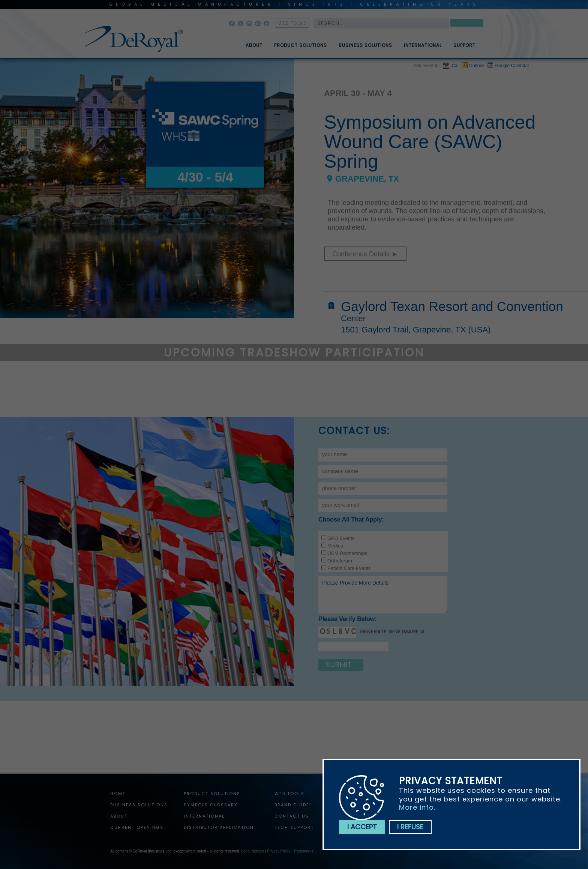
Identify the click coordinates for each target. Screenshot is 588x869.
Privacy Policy (279, 851)
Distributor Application (219, 827)
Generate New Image (389, 632)
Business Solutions (365, 48)
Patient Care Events (349, 568)
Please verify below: (348, 619)
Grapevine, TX (367, 179)
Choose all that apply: (351, 519)
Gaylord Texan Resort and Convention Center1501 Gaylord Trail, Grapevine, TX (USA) (452, 317)
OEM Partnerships (347, 553)
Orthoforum (340, 561)
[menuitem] (249, 42)
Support (464, 48)
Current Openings (137, 827)
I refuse (410, 827)
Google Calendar (512, 66)
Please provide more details (383, 595)
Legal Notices (253, 851)
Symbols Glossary (211, 805)
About (254, 48)
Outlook (477, 66)
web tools (292, 23)
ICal (454, 66)
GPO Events (341, 538)
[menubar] (355, 42)
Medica (335, 546)
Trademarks (303, 851)
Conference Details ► (365, 254)
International (423, 48)
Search (467, 24)
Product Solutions (301, 48)
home (118, 794)
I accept (362, 827)
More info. (417, 807)
